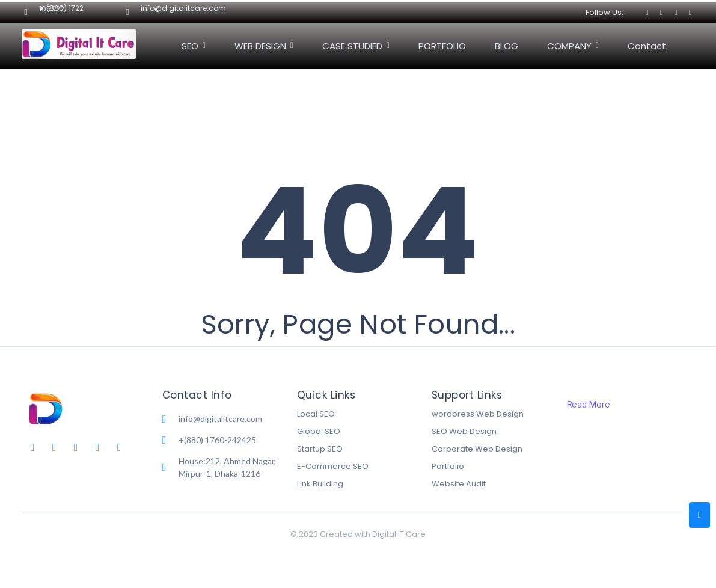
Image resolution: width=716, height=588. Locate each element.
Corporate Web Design (477, 449)
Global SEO (319, 431)
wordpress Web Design (478, 414)
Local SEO (316, 414)
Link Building (320, 484)
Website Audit (459, 484)
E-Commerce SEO (333, 466)
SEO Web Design (464, 431)
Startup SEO (320, 449)
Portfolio (448, 466)
